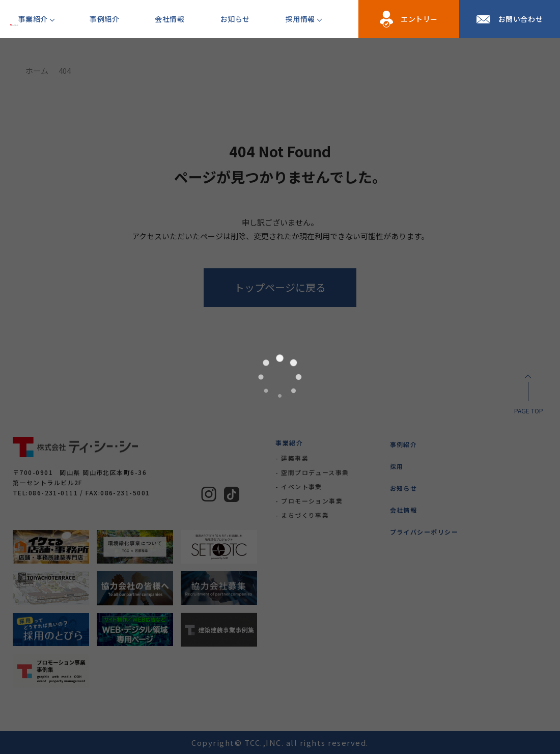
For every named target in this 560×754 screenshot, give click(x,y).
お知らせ (235, 19)
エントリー (419, 19)
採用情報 (300, 19)
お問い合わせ (521, 19)
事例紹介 (104, 19)
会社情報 (170, 19)
